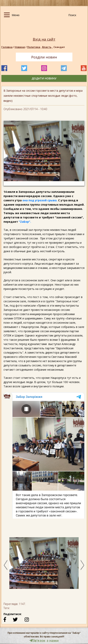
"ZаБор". (24, 222)
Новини (20, 47)
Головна (7, 47)
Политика (35, 47)
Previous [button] (6, 565)
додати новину (44, 78)
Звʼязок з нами (44, 641)
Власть (48, 47)
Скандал (59, 47)
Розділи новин (44, 57)
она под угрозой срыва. (40, 200)
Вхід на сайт (44, 39)
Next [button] (82, 565)
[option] (44, 565)
